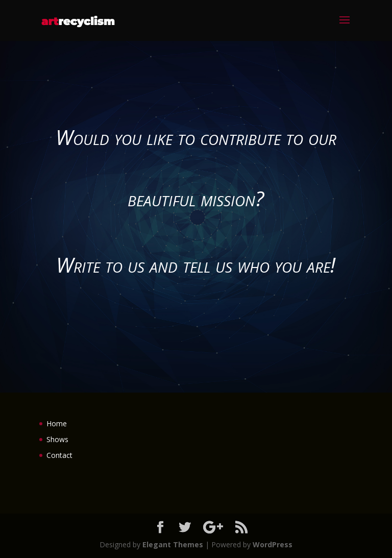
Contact (59, 455)
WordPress (273, 544)
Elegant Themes (173, 544)
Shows (57, 439)
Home (57, 423)
